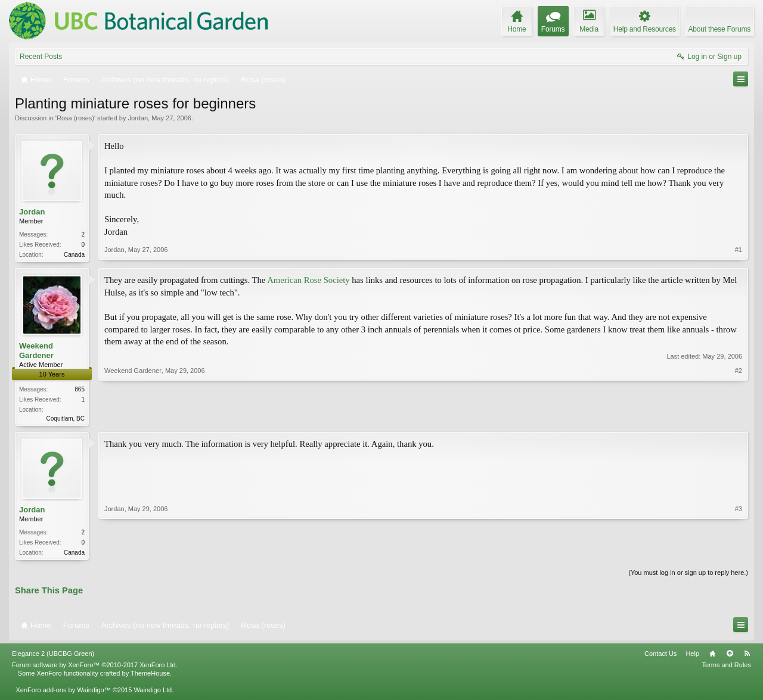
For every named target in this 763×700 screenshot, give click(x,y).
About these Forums (719, 29)
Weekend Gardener (36, 352)
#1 (739, 253)
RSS (747, 657)
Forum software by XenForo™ (95, 668)
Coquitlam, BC (66, 420)
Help (692, 657)
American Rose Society (308, 281)
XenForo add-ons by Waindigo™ (63, 693)
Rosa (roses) (75, 118)
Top (730, 657)
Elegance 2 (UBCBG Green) (53, 657)
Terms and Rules (726, 668)
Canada (74, 255)
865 (80, 391)
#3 (739, 553)
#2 (739, 418)
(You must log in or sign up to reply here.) (688, 576)
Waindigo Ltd (153, 693)
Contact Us (660, 657)
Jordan (138, 118)
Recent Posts (41, 57)
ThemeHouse (150, 677)
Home (712, 657)
